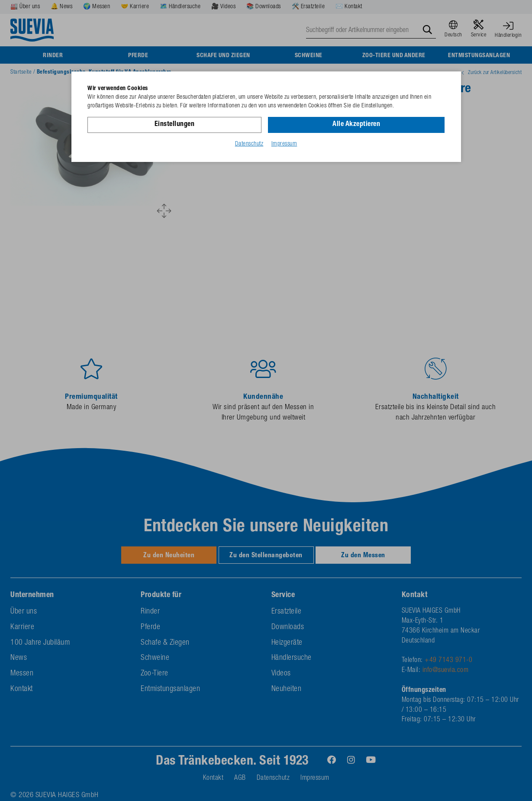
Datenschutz (249, 144)
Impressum (284, 144)
